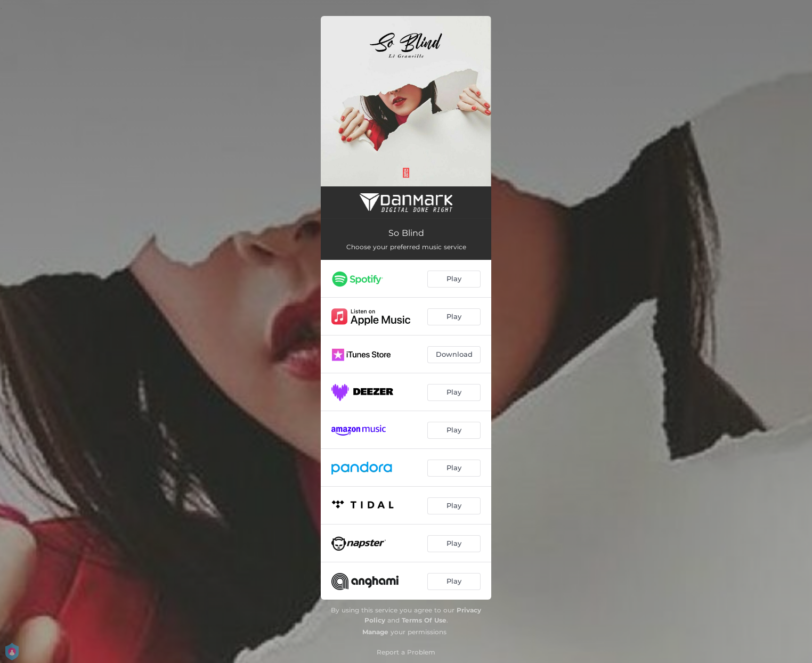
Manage (375, 632)
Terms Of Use (424, 620)
